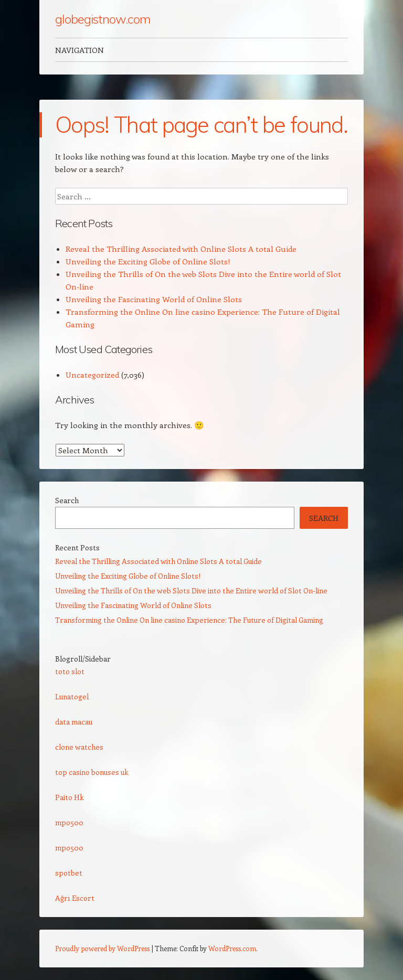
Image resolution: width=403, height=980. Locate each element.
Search (67, 500)
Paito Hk (70, 797)
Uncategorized (92, 375)
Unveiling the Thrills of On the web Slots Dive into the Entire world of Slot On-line (191, 590)
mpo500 (69, 822)
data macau (74, 722)
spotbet (69, 873)
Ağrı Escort (75, 898)
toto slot (70, 671)
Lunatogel (72, 696)
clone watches (79, 747)
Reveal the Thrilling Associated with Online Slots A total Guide (181, 249)
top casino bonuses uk (92, 772)
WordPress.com (232, 948)
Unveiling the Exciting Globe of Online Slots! (148, 261)
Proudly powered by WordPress (102, 948)
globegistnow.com (103, 19)
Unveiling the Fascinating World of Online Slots (154, 299)
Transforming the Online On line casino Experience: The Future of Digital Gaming (189, 620)
